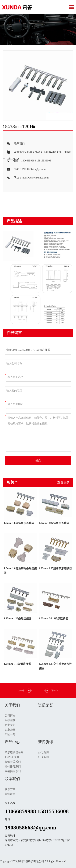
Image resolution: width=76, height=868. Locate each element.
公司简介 (10, 716)
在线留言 (10, 794)
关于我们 (12, 705)
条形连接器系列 (14, 752)
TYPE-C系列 (12, 757)
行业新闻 (43, 757)
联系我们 (14, 144)
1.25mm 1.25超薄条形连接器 (56, 568)
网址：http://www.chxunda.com (26, 178)
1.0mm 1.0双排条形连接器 (54, 523)
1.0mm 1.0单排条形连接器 (19, 523)
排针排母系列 (13, 767)
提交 (38, 460)
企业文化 (10, 725)
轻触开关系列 (13, 762)
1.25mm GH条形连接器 (17, 664)
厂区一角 (10, 734)
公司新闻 (43, 752)
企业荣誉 (10, 730)
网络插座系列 (13, 771)
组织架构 (10, 720)
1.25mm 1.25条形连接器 (18, 619)
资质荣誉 (46, 705)
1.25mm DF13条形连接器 (54, 619)
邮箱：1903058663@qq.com (24, 169)
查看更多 (63, 482)
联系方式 (10, 789)
